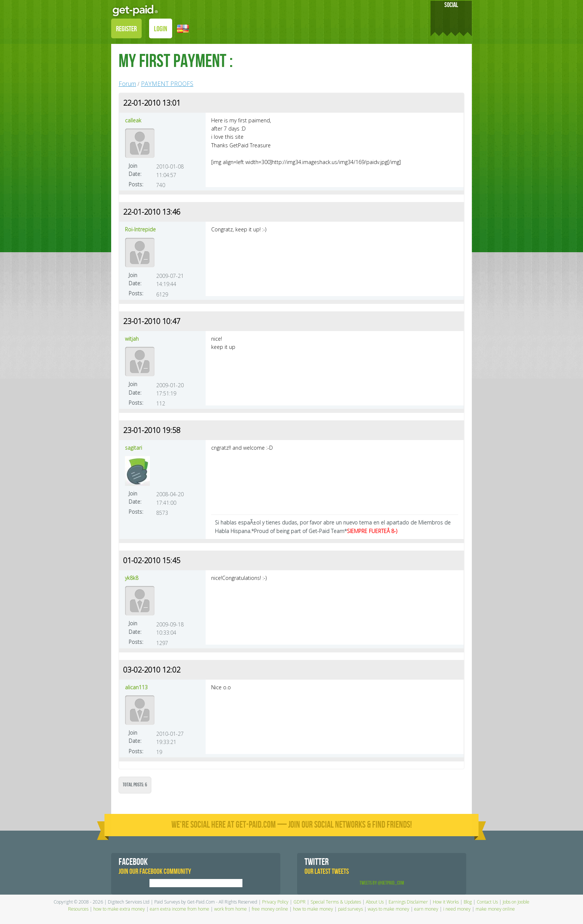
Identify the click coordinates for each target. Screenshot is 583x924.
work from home (231, 909)
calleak (133, 120)
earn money (426, 909)
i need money (457, 909)
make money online (495, 909)
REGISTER (126, 29)
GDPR (299, 902)
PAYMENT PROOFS (167, 84)
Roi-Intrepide (140, 229)
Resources (78, 909)
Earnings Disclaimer (408, 902)
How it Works (446, 902)
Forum (127, 84)
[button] (183, 28)
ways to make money (389, 909)
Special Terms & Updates (336, 902)
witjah (132, 339)
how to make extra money (119, 909)
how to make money (313, 909)
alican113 (136, 687)
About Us (375, 902)
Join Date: (135, 170)
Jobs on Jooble (516, 902)
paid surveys (350, 909)
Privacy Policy (275, 902)
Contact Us (487, 902)
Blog (468, 902)
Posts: (136, 184)
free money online (270, 909)
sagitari (133, 448)
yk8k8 (132, 578)
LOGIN (161, 29)
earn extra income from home (180, 909)
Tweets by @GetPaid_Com (382, 883)
